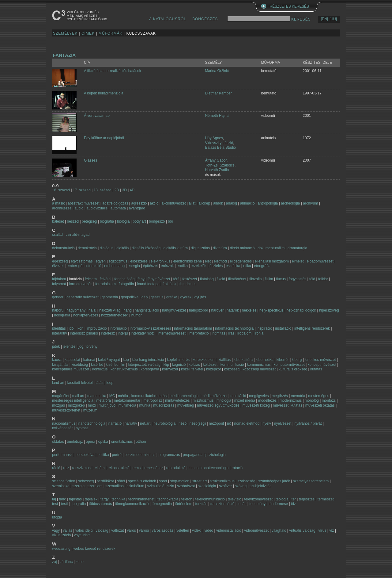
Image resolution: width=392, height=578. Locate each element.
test (55, 504)
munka (145, 405)
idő (71, 328)
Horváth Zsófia (217, 170)
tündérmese (278, 504)
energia (134, 266)
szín (171, 486)
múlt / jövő (107, 405)
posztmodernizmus (140, 455)
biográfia (107, 221)
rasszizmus (81, 468)
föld (312, 279)
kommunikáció (232, 365)
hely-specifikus (271, 310)
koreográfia (150, 369)
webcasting (61, 549)
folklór (323, 279)
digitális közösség (146, 248)
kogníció (179, 365)
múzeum (90, 410)
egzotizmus (118, 261)
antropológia (268, 203)
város (131, 530)
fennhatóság (124, 279)
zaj (54, 562)
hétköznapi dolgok (301, 310)
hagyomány (76, 310)
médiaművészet (214, 396)
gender (58, 297)
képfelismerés (178, 360)
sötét (121, 481)
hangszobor (199, 310)
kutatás (316, 369)
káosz (57, 360)
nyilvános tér (62, 428)
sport (163, 481)
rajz (66, 468)
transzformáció (222, 504)
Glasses (90, 160)
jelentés (69, 346)
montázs (329, 400)
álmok (218, 203)
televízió (235, 499)
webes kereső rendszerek (94, 549)
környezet (170, 369)
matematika (97, 396)
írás (231, 333)
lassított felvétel (80, 383)
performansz (62, 455)
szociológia (207, 486)
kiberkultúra (243, 360)
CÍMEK (88, 33)
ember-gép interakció (84, 266)
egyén (101, 261)
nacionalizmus (64, 423)
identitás (59, 328)
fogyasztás (298, 279)
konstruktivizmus (124, 369)
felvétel (105, 279)
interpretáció (199, 333)
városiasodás (162, 530)
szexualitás (114, 486)
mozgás (58, 405)
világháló (279, 530)
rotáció (237, 468)
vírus (322, 530)
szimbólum (136, 486)
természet (326, 499)
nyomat (82, 428)
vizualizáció (61, 535)
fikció (221, 279)
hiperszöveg (329, 310)
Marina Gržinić (217, 71)
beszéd (73, 221)
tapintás (75, 499)
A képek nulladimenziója (104, 93)
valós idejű (84, 530)
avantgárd (137, 208)
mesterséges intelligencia (73, 400)
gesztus (157, 297)
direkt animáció (242, 248)
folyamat (59, 284)
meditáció (238, 396)
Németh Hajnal (217, 116)
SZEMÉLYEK (65, 33)
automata (118, 208)
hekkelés (249, 310)
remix (137, 468)
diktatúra (220, 248)
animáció (247, 203)
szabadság (247, 481)
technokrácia (168, 499)
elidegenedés (241, 261)
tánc (62, 499)
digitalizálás (200, 248)
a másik (58, 203)
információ (118, 328)
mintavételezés (177, 400)
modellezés (268, 400)
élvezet (58, 266)
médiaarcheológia (184, 396)
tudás (242, 504)
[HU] (333, 19)
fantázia (64, 55)
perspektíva (85, 455)
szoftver (225, 486)
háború (58, 310)
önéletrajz (75, 442)
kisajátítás (60, 365)
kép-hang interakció (148, 360)
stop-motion (180, 481)
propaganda (193, 455)
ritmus (193, 468)
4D (132, 190)
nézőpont (216, 423)
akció (154, 203)
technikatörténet (141, 499)
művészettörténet (66, 410)
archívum (310, 203)
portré (117, 455)
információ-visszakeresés (151, 328)
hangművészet (174, 310)
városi (144, 530)
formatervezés (81, 284)
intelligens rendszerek (312, 328)
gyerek (186, 297)
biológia (123, 221)
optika (103, 442)
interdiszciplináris (84, 333)
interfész (108, 333)
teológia (282, 499)
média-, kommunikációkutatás (142, 396)
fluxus (281, 279)
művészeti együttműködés (218, 405)
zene (80, 562)
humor (137, 315)
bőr (170, 221)
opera (90, 442)
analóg (232, 203)
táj (54, 499)
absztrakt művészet (83, 203)
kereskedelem (204, 360)
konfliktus (100, 369)
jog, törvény (88, 346)
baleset (58, 221)
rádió (56, 468)
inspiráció (264, 328)
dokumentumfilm (271, 248)
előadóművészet (320, 261)
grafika (172, 297)
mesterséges (319, 396)
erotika (182, 266)
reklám (99, 468)
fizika (269, 279)
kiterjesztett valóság (144, 365)
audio (79, 208)
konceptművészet (322, 365)
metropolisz (153, 400)
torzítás (201, 504)
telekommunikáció (210, 499)
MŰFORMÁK (111, 33)
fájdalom (59, 279)
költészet (210, 365)
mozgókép (76, 405)
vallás (68, 530)
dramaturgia (297, 248)
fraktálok (170, 284)
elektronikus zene (188, 261)
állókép (204, 203)
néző (183, 423)
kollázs (194, 365)
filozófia (256, 279)
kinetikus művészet (320, 360)
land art (58, 383)
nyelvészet (283, 423)
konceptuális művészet (71, 369)
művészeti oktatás (320, 405)
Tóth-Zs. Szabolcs (220, 165)
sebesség (86, 481)
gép (145, 297)
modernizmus (291, 400)
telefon (187, 499)
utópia (57, 517)
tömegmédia (162, 504)
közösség (232, 369)
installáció (283, 328)
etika (247, 266)
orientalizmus (122, 442)
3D (124, 190)
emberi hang (114, 266)
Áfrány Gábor (216, 160)
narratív (131, 423)
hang (128, 310)
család (57, 235)
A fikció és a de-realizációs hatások (113, 71)
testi (64, 504)
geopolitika (130, 297)
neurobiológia (164, 423)
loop (110, 383)
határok (233, 310)
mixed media (245, 400)
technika (118, 499)
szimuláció (156, 486)
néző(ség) (198, 423)
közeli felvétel (192, 369)
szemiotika (61, 486)
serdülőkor (105, 481)
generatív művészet (83, 297)
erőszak (167, 266)
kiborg (297, 360)
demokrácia (87, 248)
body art (139, 221)
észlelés (216, 266)
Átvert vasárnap (97, 116)
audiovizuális (97, 208)
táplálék (91, 499)
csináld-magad (77, 235)
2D (117, 190)
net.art (146, 423)
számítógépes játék (274, 481)
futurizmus (188, 284)
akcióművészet (173, 203)
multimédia (127, 405)
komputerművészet (289, 365)
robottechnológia (215, 468)
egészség (60, 261)
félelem (91, 279)
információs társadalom (193, 328)
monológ (312, 400)
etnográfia (262, 266)
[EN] (324, 19)
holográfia (62, 315)
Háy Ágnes (214, 138)
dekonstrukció (63, 248)
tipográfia (78, 504)
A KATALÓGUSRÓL (168, 19)
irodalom (244, 333)
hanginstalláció (147, 310)
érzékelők (199, 266)
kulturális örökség (293, 369)
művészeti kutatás (288, 405)
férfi (176, 279)
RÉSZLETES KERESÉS (289, 6)
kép (126, 360)
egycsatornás (82, 261)
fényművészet (159, 279)
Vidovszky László (219, 143)
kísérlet (97, 365)
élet (208, 261)
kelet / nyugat (109, 360)
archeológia (290, 203)
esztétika (233, 266)
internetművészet (171, 333)
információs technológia (234, 328)
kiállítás (224, 360)
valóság (102, 530)
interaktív (60, 333)
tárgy (105, 499)
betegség (89, 221)
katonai (89, 360)
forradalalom (106, 284)
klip (166, 365)
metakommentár (127, 400)
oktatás (58, 442)
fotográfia (126, 284)
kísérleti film (115, 365)
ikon (80, 328)
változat (117, 530)
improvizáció (97, 328)
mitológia (224, 400)
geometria (110, 297)
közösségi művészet (259, 369)
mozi (92, 405)
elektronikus (160, 261)
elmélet (298, 261)
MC (112, 396)
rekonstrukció (118, 468)
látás (99, 383)
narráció (115, 423)
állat (192, 203)
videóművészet (256, 530)
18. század (103, 190)
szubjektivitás (260, 486)
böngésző (157, 221)
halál (92, 310)
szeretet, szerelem (87, 486)
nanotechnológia (92, 423)
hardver (217, 310)
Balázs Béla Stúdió (220, 147)
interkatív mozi (143, 333)
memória (298, 396)
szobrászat (186, 486)
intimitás (218, 333)
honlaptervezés (86, 315)
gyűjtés (200, 297)
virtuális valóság (302, 530)
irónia (259, 333)
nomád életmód (247, 423)
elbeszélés (139, 261)
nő (229, 423)
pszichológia (216, 455)
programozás (169, 455)
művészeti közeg (256, 405)
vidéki (197, 530)
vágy (56, 530)
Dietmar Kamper (218, 93)
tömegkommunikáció (132, 504)
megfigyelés (259, 396)
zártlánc (66, 562)
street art (200, 481)
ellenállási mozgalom (272, 261)
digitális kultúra (176, 248)
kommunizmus (259, 365)
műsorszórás (164, 405)
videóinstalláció (229, 530)
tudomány (257, 504)
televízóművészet (258, 499)
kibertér (283, 360)
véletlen (183, 530)
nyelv (267, 423)
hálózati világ (110, 310)
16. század (61, 190)
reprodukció (176, 468)
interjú (123, 333)
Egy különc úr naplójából (104, 138)
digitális (123, 248)
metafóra (104, 400)
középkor (214, 369)
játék (56, 346)
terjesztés (307, 499)
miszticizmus (203, 400)
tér (294, 499)
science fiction (64, 481)
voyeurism (82, 535)
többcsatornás (100, 504)
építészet (151, 266)
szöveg (241, 486)
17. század (82, 190)
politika (103, 455)
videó (209, 530)
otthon (141, 442)
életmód (220, 261)
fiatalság (207, 279)
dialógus (107, 248)
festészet (190, 279)
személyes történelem (311, 481)
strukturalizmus (222, 481)
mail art (78, 396)
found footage (148, 284)
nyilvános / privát (308, 423)
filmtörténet (237, 279)
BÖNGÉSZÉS (205, 19)
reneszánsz (154, 468)
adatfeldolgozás (115, 203)
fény (141, 279)
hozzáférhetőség (115, 315)
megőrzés (280, 396)
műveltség (186, 405)
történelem (184, 504)
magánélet (61, 396)
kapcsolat (72, 360)
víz (332, 530)
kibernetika (265, 360)
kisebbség (80, 365)
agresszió (139, 203)
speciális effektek (142, 481)
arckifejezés (62, 208)
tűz (293, 504)
